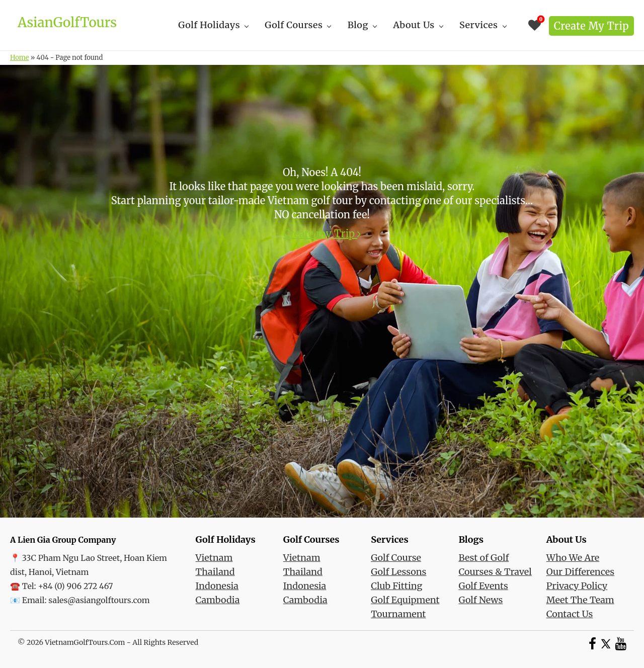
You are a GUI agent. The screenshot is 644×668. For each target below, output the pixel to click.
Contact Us (570, 614)
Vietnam (214, 558)
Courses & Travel (495, 572)
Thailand (215, 572)
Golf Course (396, 558)
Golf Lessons (398, 572)
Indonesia (217, 586)
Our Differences (580, 572)
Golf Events (483, 586)
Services (478, 25)
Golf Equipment (405, 600)
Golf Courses (294, 25)
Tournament (398, 614)
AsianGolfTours (67, 22)
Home (19, 58)
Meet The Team (580, 600)
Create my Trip (591, 26)
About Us (414, 25)
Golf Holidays (209, 25)
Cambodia (218, 600)
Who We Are (573, 558)
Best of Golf (484, 558)
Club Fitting (396, 586)
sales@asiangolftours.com (99, 600)
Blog (358, 25)
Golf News (480, 600)
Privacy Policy (577, 586)
